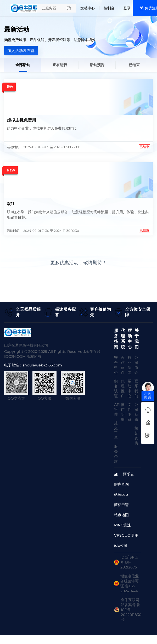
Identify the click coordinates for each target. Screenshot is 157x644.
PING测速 (122, 525)
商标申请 (121, 505)
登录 (127, 8)
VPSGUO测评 (126, 535)
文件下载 (130, 412)
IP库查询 (121, 484)
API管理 (117, 409)
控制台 (109, 8)
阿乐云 (128, 474)
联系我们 (136, 389)
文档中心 (88, 8)
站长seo (121, 494)
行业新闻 (130, 365)
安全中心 (116, 365)
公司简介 (136, 365)
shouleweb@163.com (42, 365)
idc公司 (121, 545)
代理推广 (123, 389)
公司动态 (136, 412)
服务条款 (116, 454)
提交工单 (116, 430)
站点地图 (121, 515)
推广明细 (123, 412)
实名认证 (116, 389)
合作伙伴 (123, 365)
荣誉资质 (136, 436)
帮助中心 (130, 389)
